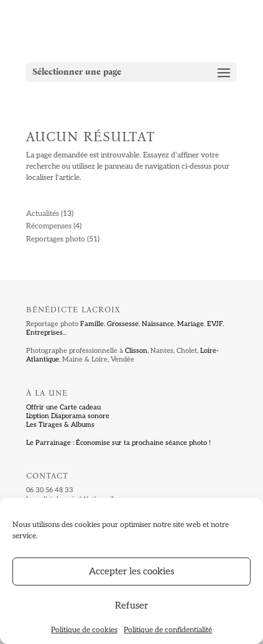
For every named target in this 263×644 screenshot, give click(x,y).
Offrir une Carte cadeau (63, 407)
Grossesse (123, 324)
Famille (92, 324)
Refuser (131, 605)
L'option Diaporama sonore (68, 416)
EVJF (215, 324)
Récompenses (49, 226)
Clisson (136, 351)
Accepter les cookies (131, 571)
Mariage (191, 324)
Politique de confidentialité (168, 630)
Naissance (158, 324)
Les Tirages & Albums (60, 425)
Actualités (43, 214)
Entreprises (44, 333)
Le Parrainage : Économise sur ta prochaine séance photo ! (118, 443)
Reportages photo (56, 239)
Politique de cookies (84, 630)
